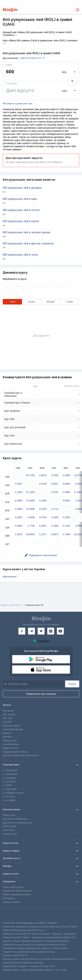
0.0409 (19, 526)
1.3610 (19, 534)
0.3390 (55, 517)
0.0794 (43, 517)
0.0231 (19, 484)
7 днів (12, 302)
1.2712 (55, 509)
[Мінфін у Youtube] (60, 631)
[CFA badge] (10, 915)
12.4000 (31, 501)
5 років (70, 302)
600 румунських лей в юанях (21, 221)
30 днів (31, 302)
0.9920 (67, 501)
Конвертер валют (11, 744)
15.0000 (31, 509)
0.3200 (67, 517)
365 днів (51, 302)
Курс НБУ (7, 722)
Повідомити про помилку (41, 694)
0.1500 (55, 526)
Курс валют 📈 (16, 605)
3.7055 (55, 475)
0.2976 (43, 509)
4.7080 (67, 534)
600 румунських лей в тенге (20, 255)
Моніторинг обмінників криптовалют (20, 755)
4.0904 (67, 492)
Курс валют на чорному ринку (17, 823)
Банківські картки (11, 726)
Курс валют (8, 711)
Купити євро (9, 830)
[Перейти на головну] (10, 10)
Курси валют (10, 577)
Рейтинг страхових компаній (17, 895)
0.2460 (43, 501)
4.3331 (55, 492)
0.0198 (43, 484)
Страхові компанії (11, 902)
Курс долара (9, 714)
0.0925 (19, 517)
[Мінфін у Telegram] (31, 631)
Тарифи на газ (10, 741)
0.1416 (67, 526)
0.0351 (43, 526)
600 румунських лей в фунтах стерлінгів (28, 244)
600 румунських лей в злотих (21, 210)
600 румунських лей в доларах (22, 188)
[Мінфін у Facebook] (22, 631)
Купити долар (9, 826)
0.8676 (43, 475)
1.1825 (19, 492)
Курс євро (8, 718)
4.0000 (31, 517)
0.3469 (19, 509)
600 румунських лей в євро (20, 199)
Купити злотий (10, 834)
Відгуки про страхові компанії (17, 891)
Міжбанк (7, 733)
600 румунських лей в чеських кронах (27, 232)
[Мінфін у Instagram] (51, 631)
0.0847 (55, 484)
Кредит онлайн (10, 748)
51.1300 (31, 492)
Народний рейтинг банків (15, 752)
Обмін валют (9, 815)
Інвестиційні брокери (13, 729)
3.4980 (67, 475)
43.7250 (31, 475)
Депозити (7, 737)
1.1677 (43, 534)
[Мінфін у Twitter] (41, 631)
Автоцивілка (9, 898)
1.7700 (31, 526)
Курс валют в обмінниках (15, 819)
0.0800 (67, 484)
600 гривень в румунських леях (18, 104)
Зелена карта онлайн (13, 887)
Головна (4, 605)
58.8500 (31, 534)
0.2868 (19, 501)
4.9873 (55, 534)
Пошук (72, 684)
